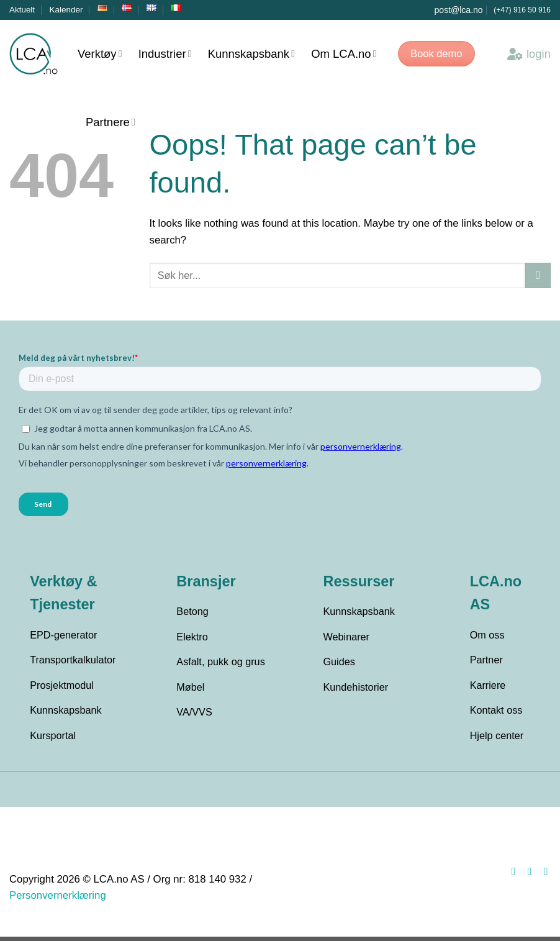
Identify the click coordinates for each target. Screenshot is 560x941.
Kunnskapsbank (251, 54)
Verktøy (100, 54)
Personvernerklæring (58, 900)
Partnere (111, 122)
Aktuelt (22, 10)
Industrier (165, 54)
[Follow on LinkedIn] (543, 876)
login (529, 54)
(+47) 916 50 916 (522, 10)
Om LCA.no (344, 54)
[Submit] (538, 275)
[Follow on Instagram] (526, 876)
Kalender (66, 10)
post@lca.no (459, 10)
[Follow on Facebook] (510, 876)
